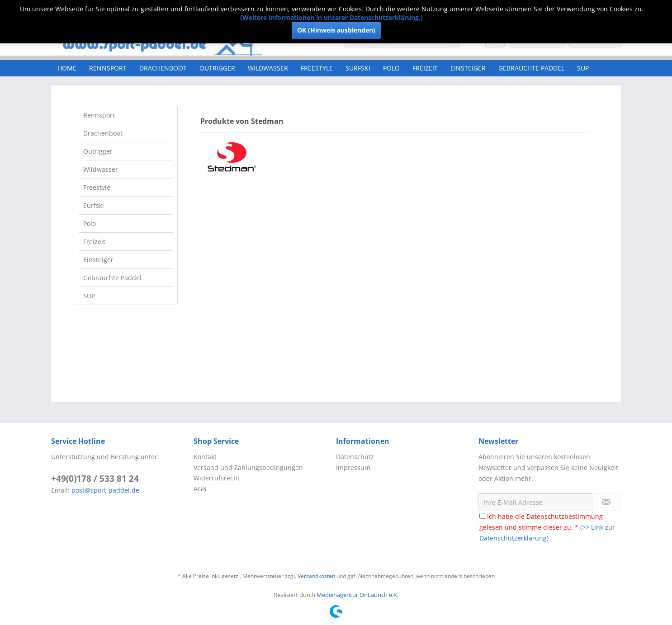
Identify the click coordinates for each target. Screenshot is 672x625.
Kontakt (205, 457)
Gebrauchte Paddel (112, 278)
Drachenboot (103, 133)
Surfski (94, 205)
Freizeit (94, 242)
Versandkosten (316, 576)
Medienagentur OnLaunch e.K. (357, 595)
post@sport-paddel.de (105, 490)
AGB (200, 489)
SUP (89, 296)
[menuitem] (67, 68)
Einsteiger (98, 260)
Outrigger (98, 151)
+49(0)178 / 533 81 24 (95, 479)
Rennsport (99, 115)
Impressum (353, 468)
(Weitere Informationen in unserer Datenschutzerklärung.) (331, 17)
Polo (90, 223)
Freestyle (97, 187)
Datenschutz (355, 457)
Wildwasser (101, 169)
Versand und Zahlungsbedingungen (248, 468)
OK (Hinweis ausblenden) (336, 30)
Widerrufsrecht (217, 478)
